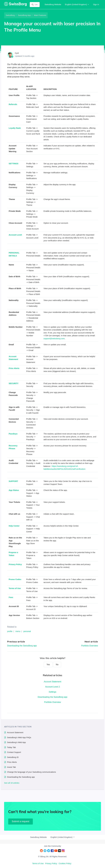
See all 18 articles (12, 783)
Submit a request (21, 821)
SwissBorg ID (13, 757)
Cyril (17, 53)
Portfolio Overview (89, 646)
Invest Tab (11, 767)
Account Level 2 (53, 687)
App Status (14, 490)
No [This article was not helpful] (57, 665)
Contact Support (14, 752)
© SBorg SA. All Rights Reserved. (52, 857)
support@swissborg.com (54, 338)
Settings (53, 692)
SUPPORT (13, 481)
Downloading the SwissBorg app (22, 646)
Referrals (13, 104)
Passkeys (13, 434)
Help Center (14, 526)
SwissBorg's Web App (16, 742)
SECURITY (14, 383)
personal (27, 631)
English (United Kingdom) (77, 4)
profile (10, 631)
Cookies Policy (65, 863)
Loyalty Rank (15, 128)
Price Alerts (14, 368)
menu (18, 631)
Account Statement (52, 682)
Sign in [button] (96, 4)
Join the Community (52, 846)
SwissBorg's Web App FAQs (19, 737)
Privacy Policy (15, 564)
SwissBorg (10, 15)
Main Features (40, 15)
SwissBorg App (24, 15)
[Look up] (35, 5)
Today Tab (11, 747)
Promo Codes (15, 579)
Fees (11, 597)
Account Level (15, 235)
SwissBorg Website (53, 4)
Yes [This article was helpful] (48, 665)
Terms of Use (15, 588)
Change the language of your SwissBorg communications (31, 772)
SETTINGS (14, 164)
